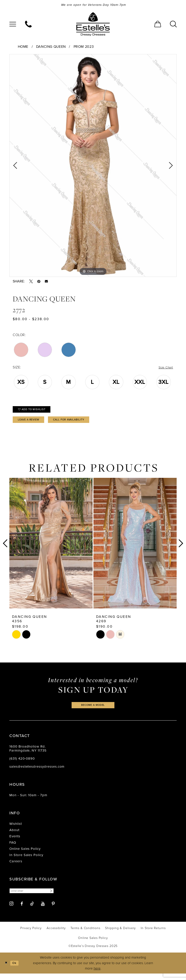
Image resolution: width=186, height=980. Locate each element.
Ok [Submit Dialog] (16, 969)
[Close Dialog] (7, 970)
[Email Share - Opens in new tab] (46, 282)
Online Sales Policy (25, 855)
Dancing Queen (51, 47)
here (97, 975)
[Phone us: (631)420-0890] (28, 25)
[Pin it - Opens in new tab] (39, 282)
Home (23, 47)
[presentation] (51, 548)
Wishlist (16, 830)
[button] (13, 25)
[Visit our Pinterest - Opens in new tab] (53, 910)
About (14, 836)
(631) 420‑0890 (22, 764)
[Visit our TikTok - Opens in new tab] (32, 910)
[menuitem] (13, 25)
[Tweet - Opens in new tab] (31, 282)
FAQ (13, 848)
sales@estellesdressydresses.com (37, 772)
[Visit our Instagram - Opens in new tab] (11, 910)
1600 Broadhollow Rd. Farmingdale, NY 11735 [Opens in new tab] (28, 754)
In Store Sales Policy (26, 861)
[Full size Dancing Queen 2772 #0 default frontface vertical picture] (93, 166)
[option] (93, 166)
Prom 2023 (84, 47)
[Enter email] (36, 897)
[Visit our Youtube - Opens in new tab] (43, 910)
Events (15, 842)
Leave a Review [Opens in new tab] (31, 424)
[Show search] (173, 25)
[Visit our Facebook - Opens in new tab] (22, 910)
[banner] (93, 25)
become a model (93, 710)
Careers (16, 867)
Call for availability (79, 424)
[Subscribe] (58, 897)
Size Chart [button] (165, 368)
